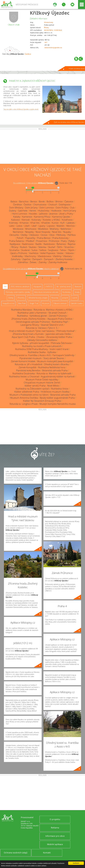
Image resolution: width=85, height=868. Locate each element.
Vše (5, 287)
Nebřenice (66, 229)
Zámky (11, 298)
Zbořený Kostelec (64, 259)
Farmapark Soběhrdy (63, 355)
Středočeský (49, 22)
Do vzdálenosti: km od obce (33, 183)
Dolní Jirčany (31, 208)
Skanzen (78, 287)
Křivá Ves (35, 223)
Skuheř (52, 247)
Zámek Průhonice (58, 316)
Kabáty (17, 217)
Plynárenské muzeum (30, 358)
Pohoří (20, 238)
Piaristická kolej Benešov (28, 370)
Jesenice (53, 214)
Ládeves (71, 223)
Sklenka (42, 247)
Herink (33, 211)
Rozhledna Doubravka (24, 373)
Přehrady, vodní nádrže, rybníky (18, 292)
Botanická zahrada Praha (55, 370)
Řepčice (72, 244)
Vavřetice (34, 253)
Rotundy (55, 298)
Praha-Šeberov (17, 241)
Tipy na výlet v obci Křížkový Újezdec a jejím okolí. (21, 109)
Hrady (77, 292)
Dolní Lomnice (47, 208)
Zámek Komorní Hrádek (23, 361)
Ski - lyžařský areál (63, 287)
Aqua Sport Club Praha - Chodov (28, 337)
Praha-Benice (44, 238)
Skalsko (33, 247)
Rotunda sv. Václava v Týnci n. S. (42, 328)
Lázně (75, 298)
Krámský (13, 223)
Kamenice (27, 217)
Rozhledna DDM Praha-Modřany (31, 349)
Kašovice (15, 220)
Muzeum (46, 303)
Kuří (62, 223)
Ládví (12, 226)
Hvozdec (33, 214)
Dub (72, 208)
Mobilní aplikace (55, 844)
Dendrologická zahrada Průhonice (33, 322)
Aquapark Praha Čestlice (60, 319)
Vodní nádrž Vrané (59, 349)
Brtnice (59, 201)
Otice (52, 235)
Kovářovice (67, 220)
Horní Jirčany (70, 211)
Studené (25, 250)
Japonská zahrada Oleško (58, 334)
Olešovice (34, 235)
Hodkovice (56, 211)
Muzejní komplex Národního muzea (58, 404)
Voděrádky (17, 256)
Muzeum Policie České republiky (42, 380)
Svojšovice (53, 250)
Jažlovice (43, 214)
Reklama (55, 828)
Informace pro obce (55, 836)
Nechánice (18, 232)
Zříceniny (21, 298)
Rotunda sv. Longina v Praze (24, 404)
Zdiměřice (23, 262)
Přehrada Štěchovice (61, 343)
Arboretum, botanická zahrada (46, 292)
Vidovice (70, 253)
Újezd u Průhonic (19, 253)
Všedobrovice (44, 256)
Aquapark (37, 287)
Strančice (69, 247)
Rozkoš (23, 247)
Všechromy (30, 256)
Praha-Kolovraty (60, 238)
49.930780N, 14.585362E (53, 30)
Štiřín (60, 247)
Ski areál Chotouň (57, 313)
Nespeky (29, 232)
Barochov (24, 201)
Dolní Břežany (16, 208)
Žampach (37, 259)
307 (46, 42)
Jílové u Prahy (66, 214)
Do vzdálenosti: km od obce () (31, 269)
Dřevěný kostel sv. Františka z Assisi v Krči (30, 355)
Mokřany (54, 229)
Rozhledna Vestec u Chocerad (24, 376)
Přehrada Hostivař (66, 331)
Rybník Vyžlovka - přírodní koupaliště (31, 343)
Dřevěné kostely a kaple (38, 298)
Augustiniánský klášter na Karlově (58, 376)
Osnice (44, 235)
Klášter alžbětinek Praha (27, 392)
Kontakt (47, 853)
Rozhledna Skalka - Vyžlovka (42, 352)
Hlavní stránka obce (77, 69)
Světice (43, 250)
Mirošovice (18, 229)
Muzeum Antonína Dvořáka (24, 398)
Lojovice (51, 226)
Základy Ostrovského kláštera (42, 340)
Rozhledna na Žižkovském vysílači (32, 389)
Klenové (26, 220)
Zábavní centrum (60, 303)
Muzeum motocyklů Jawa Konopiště (55, 361)
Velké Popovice (48, 253)
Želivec (33, 262)
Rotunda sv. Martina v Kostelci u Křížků (53, 310)
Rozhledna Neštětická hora (52, 367)
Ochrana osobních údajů (16, 853)
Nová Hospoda (43, 232)
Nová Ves (57, 232)
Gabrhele (23, 211)
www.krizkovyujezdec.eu (53, 48)
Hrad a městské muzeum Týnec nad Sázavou (32, 331)
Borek (42, 201)
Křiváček (46, 223)
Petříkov (72, 235)
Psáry (64, 241)
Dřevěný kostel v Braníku (57, 364)
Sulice (34, 250)
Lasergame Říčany (30, 325)
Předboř (30, 241)
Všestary (67, 256)
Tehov (63, 250)
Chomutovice (40, 205)
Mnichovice (31, 229)
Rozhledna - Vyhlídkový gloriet (32, 316)
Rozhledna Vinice (60, 389)
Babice (14, 201)
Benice (34, 201)
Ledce (19, 226)
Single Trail (34, 303)
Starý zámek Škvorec (54, 358)
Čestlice (28, 205)
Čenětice (28, 54)
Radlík (39, 244)
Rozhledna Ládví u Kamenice (32, 313)
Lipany (42, 226)
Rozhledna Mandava (22, 310)
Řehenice (61, 244)
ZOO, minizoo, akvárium (20, 287)
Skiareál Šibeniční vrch (52, 325)
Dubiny (13, 211)
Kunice (55, 223)
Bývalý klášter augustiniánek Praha (57, 398)
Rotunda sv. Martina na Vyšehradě (54, 373)
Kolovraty (36, 220)
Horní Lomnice (20, 214)
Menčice (71, 226)
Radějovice (15, 244)
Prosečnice (42, 241)
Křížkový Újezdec (50, 13)
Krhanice (24, 223)
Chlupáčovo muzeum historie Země (42, 383)
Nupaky (67, 232)
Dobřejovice (65, 205)
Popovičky (30, 238)
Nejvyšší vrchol (8, 303)
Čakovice (69, 201)
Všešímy (57, 256)
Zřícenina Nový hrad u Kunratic (28, 334)
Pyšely (72, 241)
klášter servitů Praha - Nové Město (42, 386)
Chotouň (53, 205)
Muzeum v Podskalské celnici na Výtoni (29, 395)
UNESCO (49, 287)
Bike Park (22, 303)
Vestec (60, 253)
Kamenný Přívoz (42, 217)
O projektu (55, 819)
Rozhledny (66, 292)
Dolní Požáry (62, 208)
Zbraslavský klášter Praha (59, 337)
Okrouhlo (14, 235)
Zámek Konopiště (27, 367)
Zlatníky (42, 262)
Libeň (27, 226)
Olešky (24, 235)
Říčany (46, 28)
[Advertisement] (42, 147)
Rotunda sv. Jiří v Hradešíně (29, 364)
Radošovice (49, 244)
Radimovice (28, 244)
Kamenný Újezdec (61, 217)
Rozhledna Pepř (60, 322)
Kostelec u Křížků (51, 220)
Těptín (71, 250)
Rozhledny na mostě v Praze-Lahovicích (42, 346)
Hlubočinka (44, 211)
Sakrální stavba (77, 303)
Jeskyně (65, 298)
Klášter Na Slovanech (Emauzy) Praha (42, 401)
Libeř (34, 226)
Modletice (43, 229)
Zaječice (26, 259)
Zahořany (16, 259)
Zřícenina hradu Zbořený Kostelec (29, 319)
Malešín (61, 226)
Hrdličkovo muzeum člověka (55, 392)
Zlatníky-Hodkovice (58, 262)
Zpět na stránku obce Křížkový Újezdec (69, 122)
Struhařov (14, 250)
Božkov (50, 201)
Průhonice (54, 241)
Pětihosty (61, 235)
